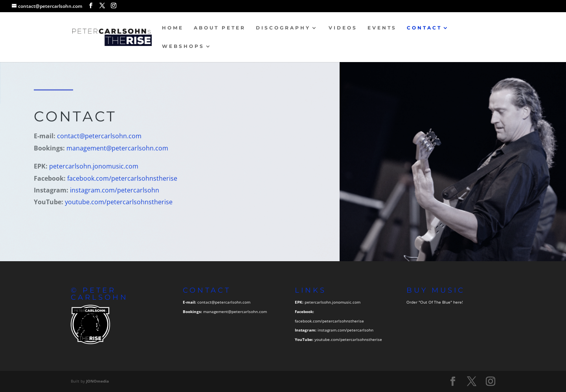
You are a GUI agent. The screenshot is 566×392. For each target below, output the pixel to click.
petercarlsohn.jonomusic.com (94, 167)
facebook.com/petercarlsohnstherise (123, 178)
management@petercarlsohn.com (118, 148)
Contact (424, 28)
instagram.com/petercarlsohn (115, 190)
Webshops (183, 46)
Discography (283, 28)
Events (382, 28)
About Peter (220, 28)
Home (173, 28)
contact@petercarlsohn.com (100, 136)
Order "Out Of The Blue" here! (435, 302)
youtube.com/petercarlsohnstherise (119, 202)
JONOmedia (97, 381)
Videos (343, 28)
